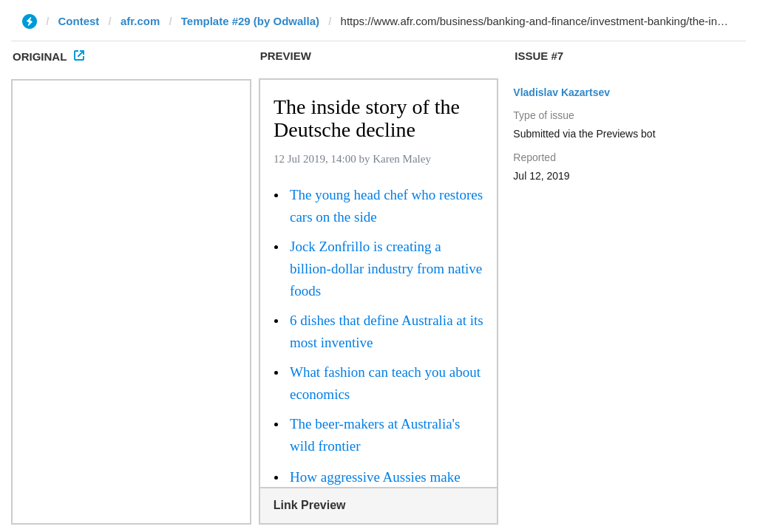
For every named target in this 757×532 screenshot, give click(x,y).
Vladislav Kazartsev (561, 92)
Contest (79, 21)
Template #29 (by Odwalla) (250, 21)
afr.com (140, 21)
